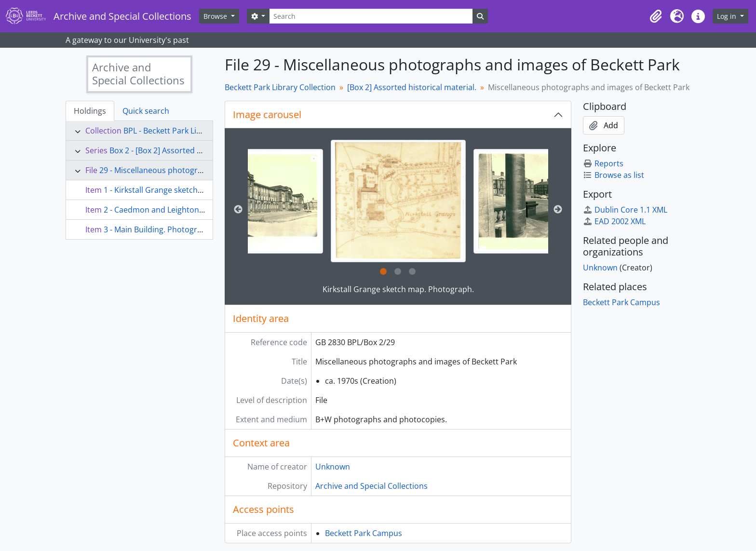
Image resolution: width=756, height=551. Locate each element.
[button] (656, 16)
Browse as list (614, 175)
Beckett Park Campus (364, 533)
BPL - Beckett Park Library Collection (189, 131)
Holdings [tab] (90, 111)
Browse (216, 16)
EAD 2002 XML (614, 221)
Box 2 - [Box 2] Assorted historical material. (187, 150)
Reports (603, 163)
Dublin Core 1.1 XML (625, 210)
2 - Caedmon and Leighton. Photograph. (176, 210)
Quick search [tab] (146, 111)
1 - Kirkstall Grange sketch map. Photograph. (185, 190)
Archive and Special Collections (371, 486)
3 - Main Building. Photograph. (158, 229)
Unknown (333, 467)
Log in (728, 16)
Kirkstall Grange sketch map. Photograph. (398, 289)
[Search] (371, 16)
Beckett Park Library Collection (280, 87)
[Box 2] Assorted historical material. (412, 87)
